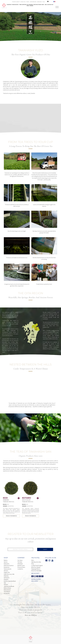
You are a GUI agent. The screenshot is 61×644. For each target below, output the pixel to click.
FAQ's (33, 560)
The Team (20, 562)
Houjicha (6, 579)
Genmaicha (7, 578)
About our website (36, 567)
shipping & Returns (36, 569)
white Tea (6, 576)
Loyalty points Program (37, 565)
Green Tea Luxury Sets (9, 574)
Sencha (6, 562)
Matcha (6, 560)
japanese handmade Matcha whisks (9, 587)
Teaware (6, 585)
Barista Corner (21, 565)
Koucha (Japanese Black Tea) (10, 582)
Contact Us (20, 569)
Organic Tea (7, 572)
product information (11, 516)
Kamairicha (7, 567)
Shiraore (6, 571)
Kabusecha (7, 564)
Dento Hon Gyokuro (9, 565)
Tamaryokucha (8, 569)
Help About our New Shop (36, 563)
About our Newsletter (36, 571)
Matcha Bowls (7, 590)
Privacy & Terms (21, 567)
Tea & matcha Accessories (7, 592)
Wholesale (20, 564)
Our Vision (20, 560)
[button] (57, 7)
